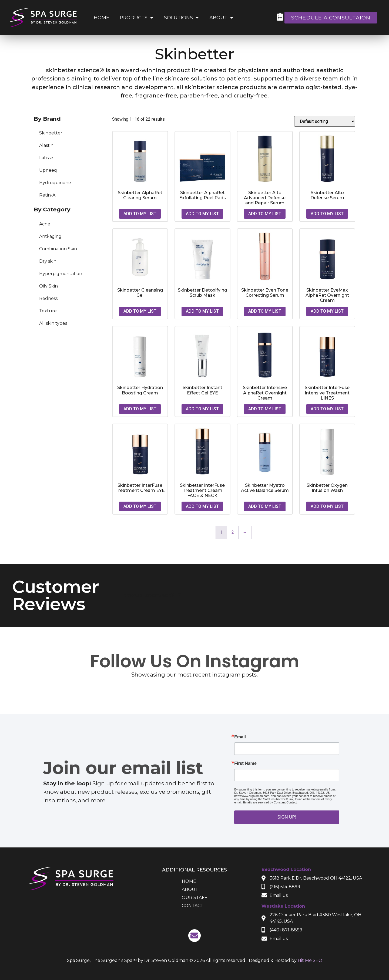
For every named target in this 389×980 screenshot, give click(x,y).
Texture (48, 311)
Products (137, 18)
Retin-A (47, 195)
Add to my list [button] (140, 214)
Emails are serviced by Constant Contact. (270, 802)
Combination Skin (58, 249)
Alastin (46, 145)
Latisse (46, 158)
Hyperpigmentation (61, 274)
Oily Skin (48, 286)
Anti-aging (50, 236)
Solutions (181, 18)
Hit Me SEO (310, 960)
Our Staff (194, 898)
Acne (45, 224)
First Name (245, 763)
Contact (193, 906)
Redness (48, 298)
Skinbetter (51, 133)
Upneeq (48, 170)
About (221, 18)
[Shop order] (325, 121)
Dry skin (48, 261)
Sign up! (287, 817)
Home (101, 17)
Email (240, 737)
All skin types (53, 323)
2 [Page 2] (233, 532)
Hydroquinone (55, 183)
